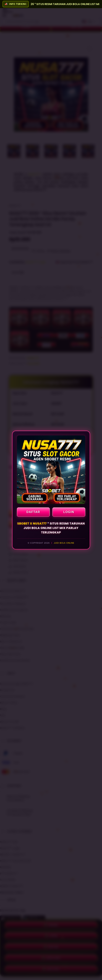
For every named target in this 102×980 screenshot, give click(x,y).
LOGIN (69, 512)
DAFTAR (33, 512)
